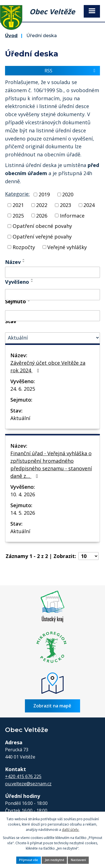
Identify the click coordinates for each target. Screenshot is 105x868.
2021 (18, 205)
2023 (66, 205)
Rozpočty (24, 247)
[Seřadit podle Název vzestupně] (24, 259)
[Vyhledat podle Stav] (53, 338)
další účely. (71, 830)
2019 (44, 194)
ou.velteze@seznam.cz (28, 784)
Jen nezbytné (54, 860)
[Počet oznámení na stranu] (88, 556)
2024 (89, 205)
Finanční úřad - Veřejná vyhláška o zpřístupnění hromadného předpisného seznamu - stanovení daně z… (51, 465)
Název (13, 262)
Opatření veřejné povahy (42, 237)
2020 (68, 194)
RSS (71, 71)
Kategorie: (17, 194)
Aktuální (20, 418)
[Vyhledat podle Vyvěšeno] (53, 295)
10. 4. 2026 (23, 494)
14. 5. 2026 (23, 513)
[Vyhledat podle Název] (53, 272)
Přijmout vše (28, 860)
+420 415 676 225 (23, 776)
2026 (42, 215)
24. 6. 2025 (23, 389)
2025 (18, 215)
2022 (42, 205)
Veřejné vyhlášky (67, 247)
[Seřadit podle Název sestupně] (24, 262)
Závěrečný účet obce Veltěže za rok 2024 (48, 367)
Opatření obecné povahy (42, 226)
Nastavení (78, 860)
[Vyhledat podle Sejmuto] (53, 316)
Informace (72, 215)
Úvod (11, 35)
